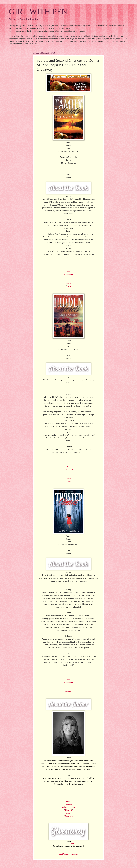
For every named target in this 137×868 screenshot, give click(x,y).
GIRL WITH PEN (38, 12)
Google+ (72, 807)
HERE (72, 844)
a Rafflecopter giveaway (69, 854)
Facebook (68, 804)
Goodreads (69, 816)
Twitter (65, 807)
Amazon (68, 283)
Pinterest (68, 810)
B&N (69, 286)
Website (68, 801)
